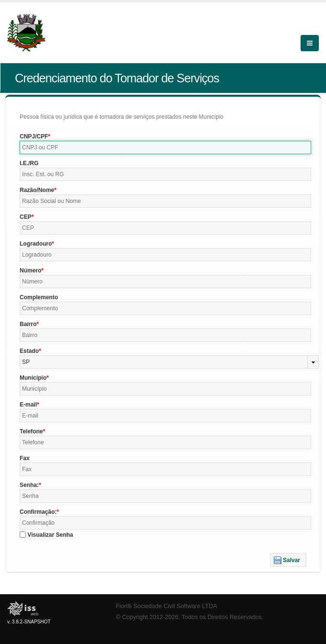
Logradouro (36, 244)
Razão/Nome (37, 190)
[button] (288, 560)
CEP (26, 217)
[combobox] (169, 362)
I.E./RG (29, 163)
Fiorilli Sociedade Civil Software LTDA (167, 606)
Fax (25, 458)
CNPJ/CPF (34, 136)
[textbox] (165, 147)
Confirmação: (38, 512)
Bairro (28, 324)
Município (33, 378)
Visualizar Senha (50, 535)
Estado (29, 351)
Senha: (29, 485)
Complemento (39, 297)
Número (30, 271)
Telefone (31, 431)
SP (26, 362)
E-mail (28, 405)
